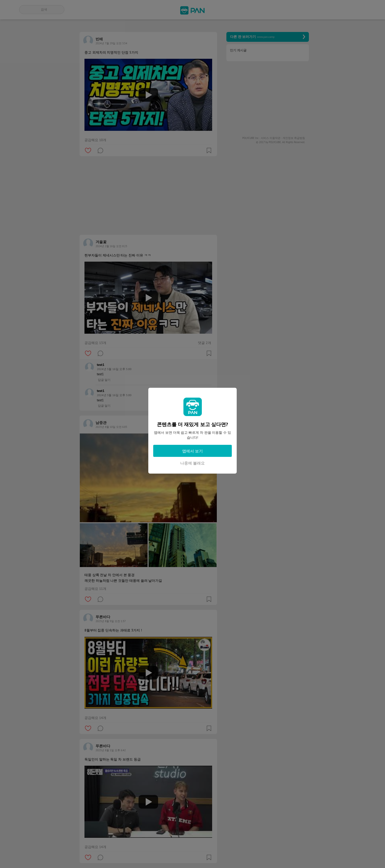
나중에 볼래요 (192, 463)
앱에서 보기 (192, 451)
